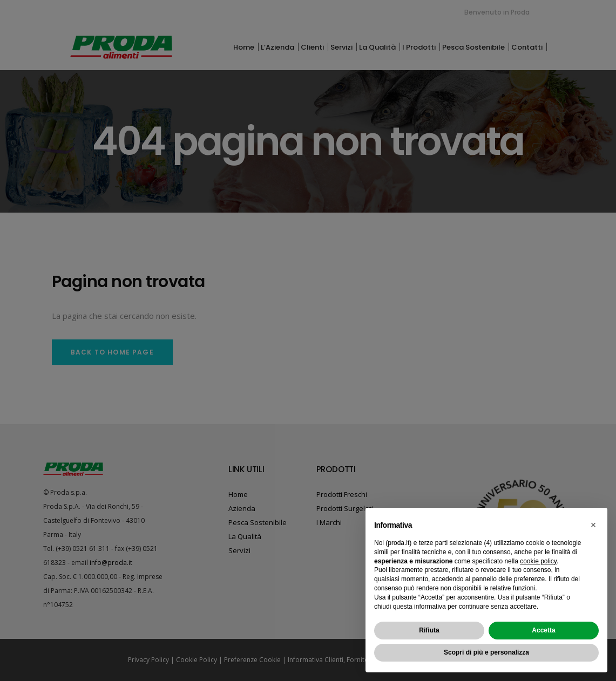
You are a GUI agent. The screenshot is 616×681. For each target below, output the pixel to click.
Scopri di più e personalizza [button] (486, 652)
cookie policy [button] (538, 561)
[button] (593, 525)
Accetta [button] (543, 630)
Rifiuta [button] (429, 630)
